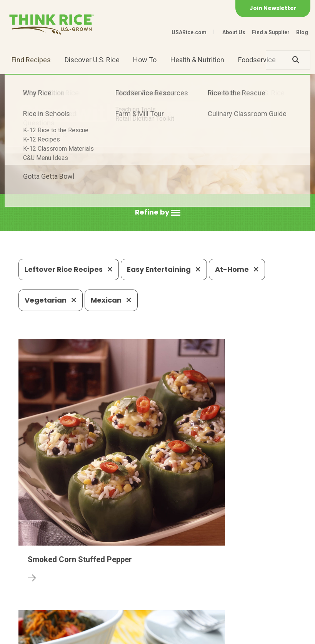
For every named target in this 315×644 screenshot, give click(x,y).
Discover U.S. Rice (92, 60)
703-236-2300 (97, 588)
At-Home (237, 269)
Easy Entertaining (164, 269)
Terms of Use (156, 635)
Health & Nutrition (197, 60)
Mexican (111, 300)
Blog (302, 32)
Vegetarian (51, 300)
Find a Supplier (271, 32)
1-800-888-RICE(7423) (169, 588)
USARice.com (189, 32)
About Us (234, 32)
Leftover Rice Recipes (69, 269)
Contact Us (33, 635)
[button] (158, 212)
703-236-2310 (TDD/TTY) (258, 588)
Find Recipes (31, 60)
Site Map (117, 635)
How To (145, 60)
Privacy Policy (77, 635)
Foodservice (257, 60)
